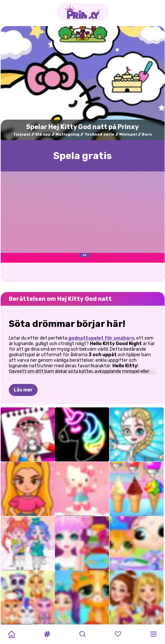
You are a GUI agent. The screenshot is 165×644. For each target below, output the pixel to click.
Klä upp (43, 134)
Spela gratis (82, 156)
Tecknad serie (99, 134)
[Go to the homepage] (83, 12)
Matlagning (67, 134)
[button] (47, 634)
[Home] (11, 634)
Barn (147, 134)
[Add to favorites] (155, 38)
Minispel (128, 134)
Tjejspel (22, 134)
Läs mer (23, 390)
